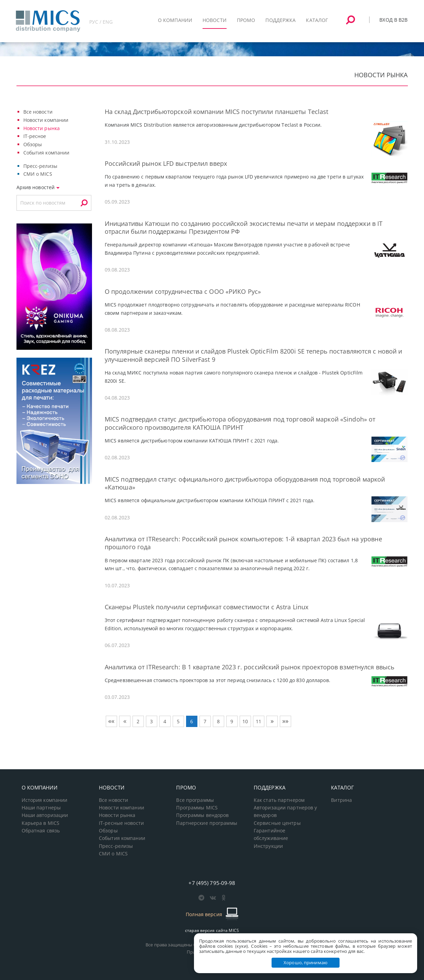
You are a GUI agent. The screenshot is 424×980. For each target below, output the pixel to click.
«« (111, 721)
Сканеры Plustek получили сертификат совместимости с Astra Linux (207, 607)
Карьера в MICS (41, 823)
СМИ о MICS (38, 174)
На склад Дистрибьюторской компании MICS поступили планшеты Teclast (217, 112)
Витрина (341, 800)
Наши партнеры (41, 808)
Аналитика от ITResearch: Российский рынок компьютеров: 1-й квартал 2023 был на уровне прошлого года (243, 543)
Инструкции (268, 846)
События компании (47, 153)
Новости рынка (42, 128)
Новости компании (46, 120)
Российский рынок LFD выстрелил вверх (166, 163)
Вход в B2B (393, 20)
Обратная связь (41, 831)
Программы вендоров (202, 815)
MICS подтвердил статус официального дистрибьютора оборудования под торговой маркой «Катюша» (245, 483)
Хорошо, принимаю (306, 962)
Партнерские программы (207, 823)
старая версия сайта (212, 930)
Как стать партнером (279, 800)
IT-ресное (35, 136)
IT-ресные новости (121, 823)
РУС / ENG (101, 22)
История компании (45, 800)
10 (245, 721)
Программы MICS (197, 808)
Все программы (195, 800)
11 (259, 721)
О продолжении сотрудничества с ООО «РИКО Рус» (183, 291)
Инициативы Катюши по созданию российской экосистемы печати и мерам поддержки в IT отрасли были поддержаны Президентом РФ (244, 227)
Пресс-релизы (40, 166)
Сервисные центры (277, 823)
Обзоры (33, 144)
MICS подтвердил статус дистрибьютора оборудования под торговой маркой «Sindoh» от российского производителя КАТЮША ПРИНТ (240, 423)
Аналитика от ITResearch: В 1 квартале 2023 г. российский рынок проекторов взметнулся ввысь (250, 667)
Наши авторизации (45, 815)
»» (285, 721)
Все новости (38, 112)
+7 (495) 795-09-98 (212, 883)
